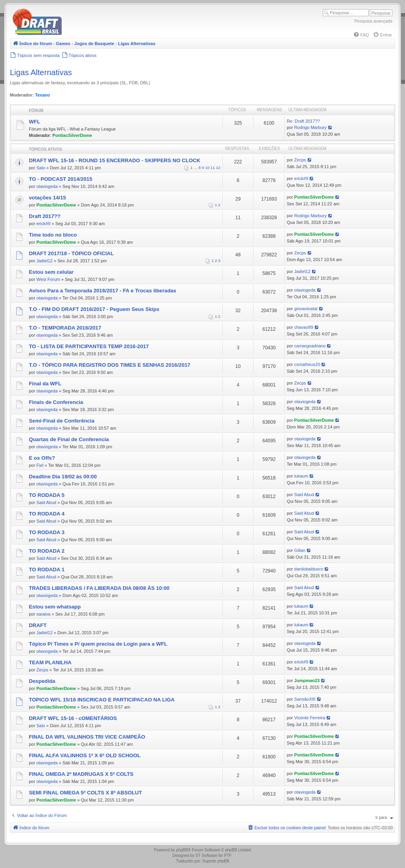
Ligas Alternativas (41, 72)
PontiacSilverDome (72, 135)
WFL (35, 122)
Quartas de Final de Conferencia (69, 439)
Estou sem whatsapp (55, 607)
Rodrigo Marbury (310, 127)
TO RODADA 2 (47, 551)
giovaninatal (306, 309)
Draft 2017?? (45, 216)
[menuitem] (361, 35)
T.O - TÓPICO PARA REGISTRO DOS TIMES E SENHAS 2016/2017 (110, 365)
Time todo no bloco (53, 235)
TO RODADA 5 (47, 495)
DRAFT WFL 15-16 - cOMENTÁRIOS (73, 718)
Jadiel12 (44, 261)
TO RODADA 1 (47, 570)
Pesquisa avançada (373, 21)
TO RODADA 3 (47, 532)
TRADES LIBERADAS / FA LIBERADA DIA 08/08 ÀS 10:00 (99, 588)
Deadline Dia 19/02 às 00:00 (63, 477)
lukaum (301, 476)
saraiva (43, 614)
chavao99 (304, 327)
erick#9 (301, 178)
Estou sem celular (51, 272)
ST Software (206, 856)
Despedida (42, 681)
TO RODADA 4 (47, 514)
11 (213, 168)
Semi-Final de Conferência (62, 421)
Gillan (300, 550)
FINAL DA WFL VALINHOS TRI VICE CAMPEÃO (87, 737)
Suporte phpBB (216, 861)
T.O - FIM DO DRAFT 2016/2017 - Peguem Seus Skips (94, 309)
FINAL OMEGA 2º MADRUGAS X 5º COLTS (81, 774)
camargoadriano (310, 346)
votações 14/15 (47, 198)
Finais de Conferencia (56, 402)
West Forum (48, 279)
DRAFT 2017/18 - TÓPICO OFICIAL (71, 253)
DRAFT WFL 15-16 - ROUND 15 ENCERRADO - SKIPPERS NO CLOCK (115, 160)
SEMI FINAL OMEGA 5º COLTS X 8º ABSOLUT (85, 793)
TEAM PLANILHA (50, 662)
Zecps (300, 160)
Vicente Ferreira (310, 718)
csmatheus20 (307, 364)
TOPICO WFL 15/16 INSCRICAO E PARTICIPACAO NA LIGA (102, 700)
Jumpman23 (307, 680)
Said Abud (46, 502)
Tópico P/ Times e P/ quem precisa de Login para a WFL (98, 644)
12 (218, 168)
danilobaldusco (309, 569)
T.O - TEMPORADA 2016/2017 (65, 328)
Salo (41, 168)
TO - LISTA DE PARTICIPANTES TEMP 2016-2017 (89, 346)
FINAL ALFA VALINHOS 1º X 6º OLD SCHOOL (85, 755)
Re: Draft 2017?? (303, 121)
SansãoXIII (305, 699)
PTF (228, 856)
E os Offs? (42, 458)
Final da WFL (45, 384)
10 (207, 168)
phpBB (182, 850)
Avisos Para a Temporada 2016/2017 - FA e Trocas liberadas (103, 291)
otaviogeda (47, 186)
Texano (43, 95)
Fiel (40, 465)
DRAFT (38, 625)
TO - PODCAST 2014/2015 (61, 179)
